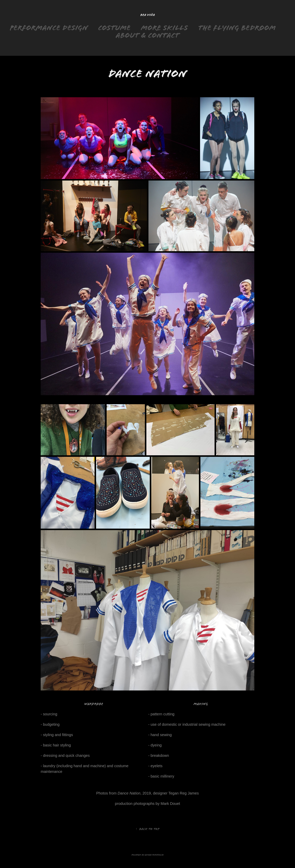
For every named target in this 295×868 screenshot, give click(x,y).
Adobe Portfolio (154, 855)
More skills (164, 28)
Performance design (49, 28)
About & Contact (147, 35)
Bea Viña (148, 15)
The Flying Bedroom (237, 28)
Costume (114, 28)
